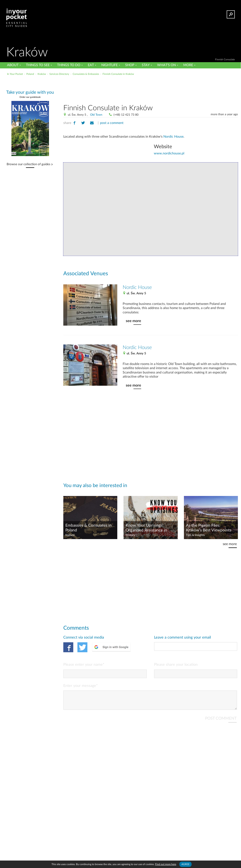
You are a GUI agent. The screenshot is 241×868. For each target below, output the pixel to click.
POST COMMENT (221, 722)
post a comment (112, 123)
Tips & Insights (195, 535)
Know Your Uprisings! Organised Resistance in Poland (146, 528)
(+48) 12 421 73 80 (126, 115)
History (130, 535)
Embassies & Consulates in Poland (89, 528)
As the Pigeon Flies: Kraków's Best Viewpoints (209, 528)
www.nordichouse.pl (169, 153)
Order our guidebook (30, 97)
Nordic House (173, 137)
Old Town (96, 115)
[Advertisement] (151, 89)
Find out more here (166, 864)
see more (133, 321)
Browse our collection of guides (29, 164)
